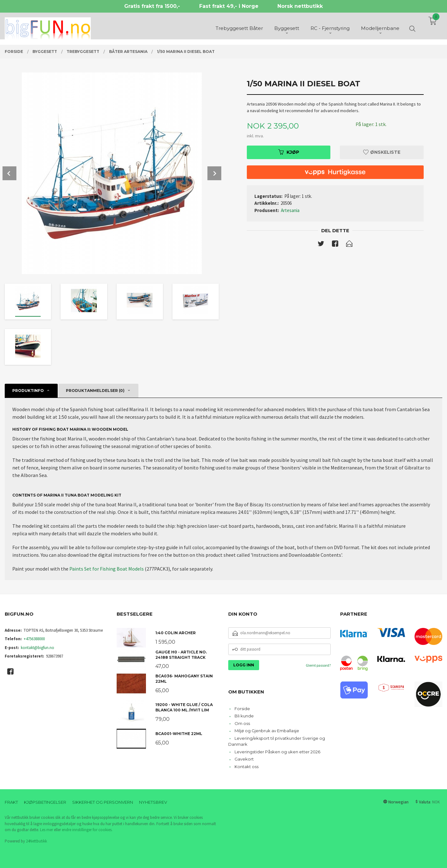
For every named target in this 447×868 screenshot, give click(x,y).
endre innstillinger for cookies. (87, 830)
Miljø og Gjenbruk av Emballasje (267, 731)
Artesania (290, 210)
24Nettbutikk (36, 841)
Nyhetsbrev (153, 802)
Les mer (46, 830)
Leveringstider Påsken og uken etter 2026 (277, 752)
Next (214, 173)
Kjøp (289, 152)
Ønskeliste (382, 152)
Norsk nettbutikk (300, 6)
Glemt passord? (318, 665)
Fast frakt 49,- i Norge (229, 6)
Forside (242, 709)
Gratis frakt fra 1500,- (152, 6)
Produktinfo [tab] (28, 391)
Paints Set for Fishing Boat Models (107, 569)
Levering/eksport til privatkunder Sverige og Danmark (277, 741)
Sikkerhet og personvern (103, 802)
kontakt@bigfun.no (38, 648)
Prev (9, 173)
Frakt (11, 802)
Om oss (242, 723)
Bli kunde (244, 716)
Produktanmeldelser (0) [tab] (95, 391)
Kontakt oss (247, 767)
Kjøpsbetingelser (45, 802)
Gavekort (244, 759)
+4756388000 (34, 639)
